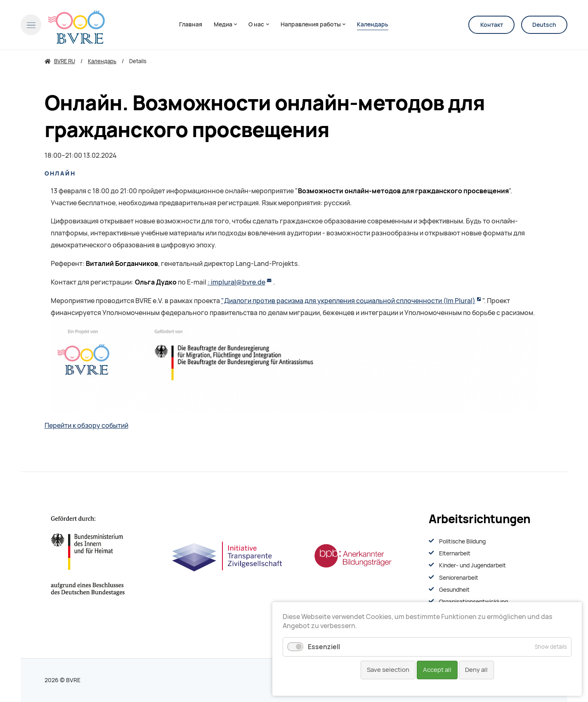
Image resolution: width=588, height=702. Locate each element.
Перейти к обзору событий (86, 426)
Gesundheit (454, 590)
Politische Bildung (462, 541)
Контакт (492, 25)
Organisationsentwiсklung (473, 602)
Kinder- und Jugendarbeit (472, 565)
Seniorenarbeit (459, 578)
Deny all (476, 670)
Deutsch (544, 25)
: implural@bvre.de (236, 282)
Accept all (437, 670)
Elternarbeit (455, 553)
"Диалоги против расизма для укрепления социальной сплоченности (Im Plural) (348, 301)
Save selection (388, 670)
